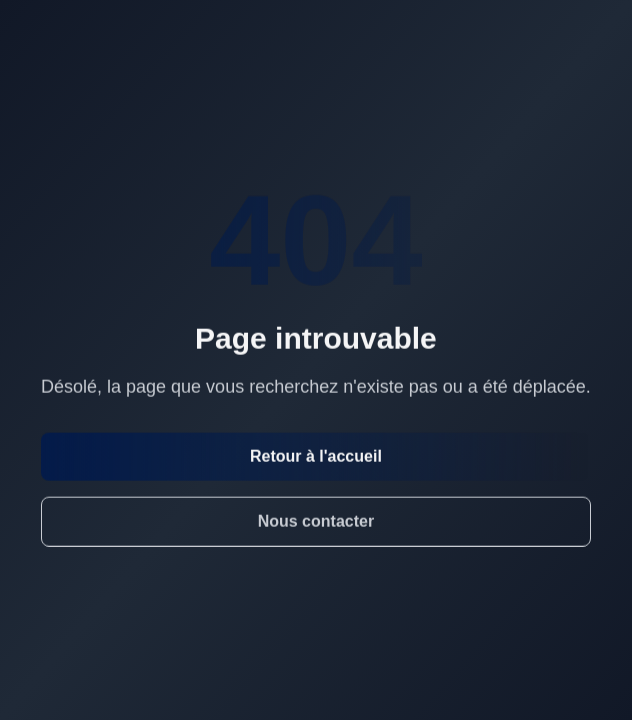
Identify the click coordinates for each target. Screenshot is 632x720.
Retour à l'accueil (316, 456)
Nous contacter (316, 521)
